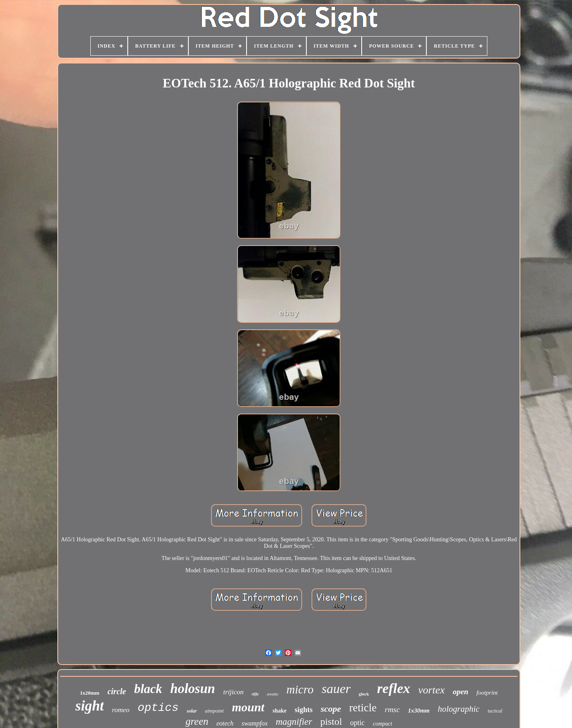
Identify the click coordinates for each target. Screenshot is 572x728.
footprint (487, 693)
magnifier (294, 722)
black (148, 689)
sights (303, 710)
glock (364, 694)
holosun (193, 689)
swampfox (255, 723)
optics (158, 708)
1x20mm (90, 693)
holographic (459, 709)
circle (117, 691)
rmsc (392, 709)
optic (358, 723)
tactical (495, 711)
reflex (394, 688)
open (461, 692)
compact (383, 724)
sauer (336, 689)
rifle (255, 694)
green (197, 721)
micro (300, 689)
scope (331, 709)
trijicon (234, 692)
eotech (225, 723)
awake (273, 694)
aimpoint (214, 711)
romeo (121, 710)
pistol (331, 721)
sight (90, 706)
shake (279, 711)
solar (192, 711)
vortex (431, 690)
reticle (363, 708)
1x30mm (419, 711)
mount (248, 707)
